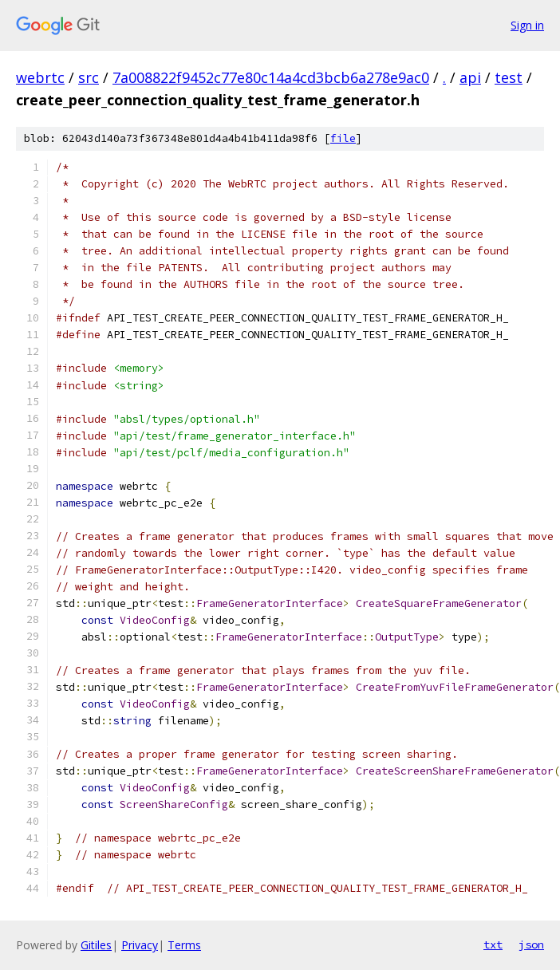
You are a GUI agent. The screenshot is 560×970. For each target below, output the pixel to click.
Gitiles (96, 945)
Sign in (527, 25)
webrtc (40, 77)
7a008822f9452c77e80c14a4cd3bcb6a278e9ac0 (271, 77)
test (509, 77)
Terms (184, 945)
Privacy (140, 945)
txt (493, 944)
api (470, 77)
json (531, 944)
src (89, 77)
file (343, 138)
